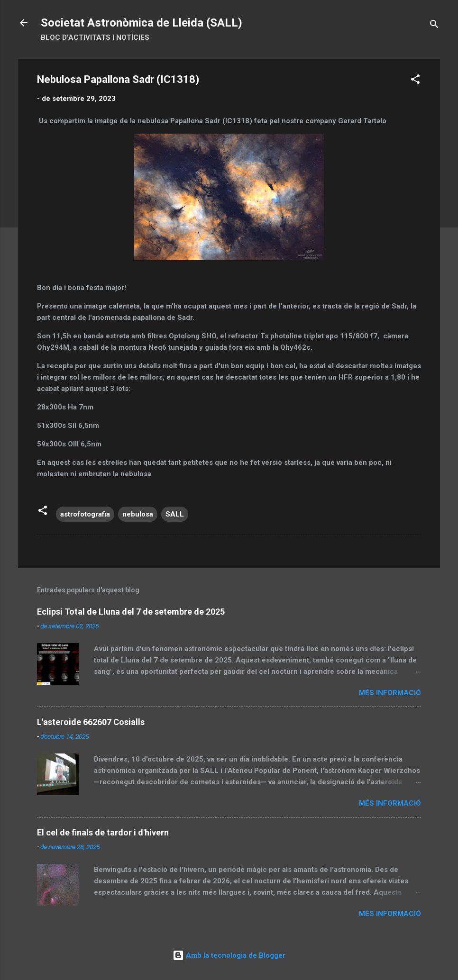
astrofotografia (85, 514)
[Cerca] (434, 26)
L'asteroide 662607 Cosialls (91, 722)
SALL (175, 514)
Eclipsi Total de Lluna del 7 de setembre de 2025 (131, 612)
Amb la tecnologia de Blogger (229, 955)
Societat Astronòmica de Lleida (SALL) (142, 23)
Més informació (390, 693)
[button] (415, 81)
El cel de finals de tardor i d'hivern (103, 832)
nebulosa (138, 514)
